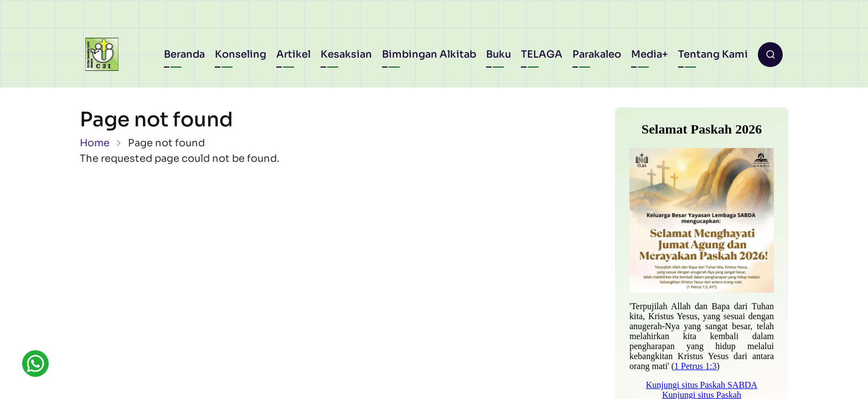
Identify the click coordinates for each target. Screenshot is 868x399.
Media (647, 54)
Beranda (184, 54)
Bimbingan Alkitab (429, 54)
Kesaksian (346, 54)
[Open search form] (770, 55)
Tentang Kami (713, 54)
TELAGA (542, 54)
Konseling (241, 54)
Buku (498, 54)
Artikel (293, 54)
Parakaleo (597, 54)
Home (95, 143)
